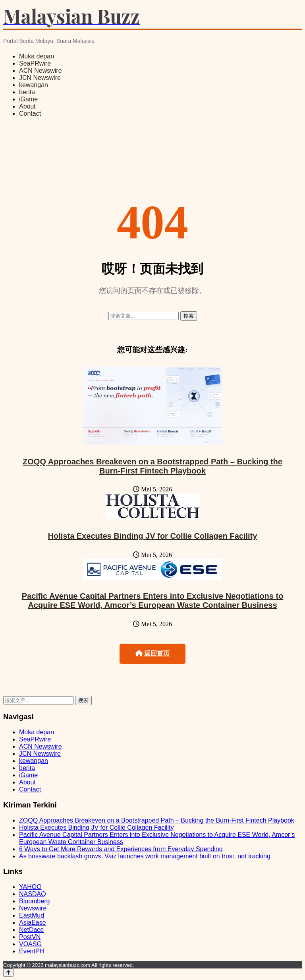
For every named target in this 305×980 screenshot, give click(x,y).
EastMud (32, 915)
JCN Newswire (40, 78)
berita (27, 92)
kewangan (34, 85)
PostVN (30, 937)
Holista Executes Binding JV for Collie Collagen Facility (153, 536)
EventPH (32, 951)
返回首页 (152, 653)
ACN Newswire (41, 71)
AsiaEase (33, 923)
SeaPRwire (35, 63)
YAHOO (30, 887)
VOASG (30, 944)
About (27, 106)
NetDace (31, 930)
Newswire (33, 908)
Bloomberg (34, 901)
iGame (28, 99)
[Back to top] (8, 973)
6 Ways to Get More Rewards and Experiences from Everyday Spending (121, 849)
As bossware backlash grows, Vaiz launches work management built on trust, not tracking (145, 856)
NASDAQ (33, 894)
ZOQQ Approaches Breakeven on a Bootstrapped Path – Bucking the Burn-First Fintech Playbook (152, 466)
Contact (30, 114)
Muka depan (37, 56)
